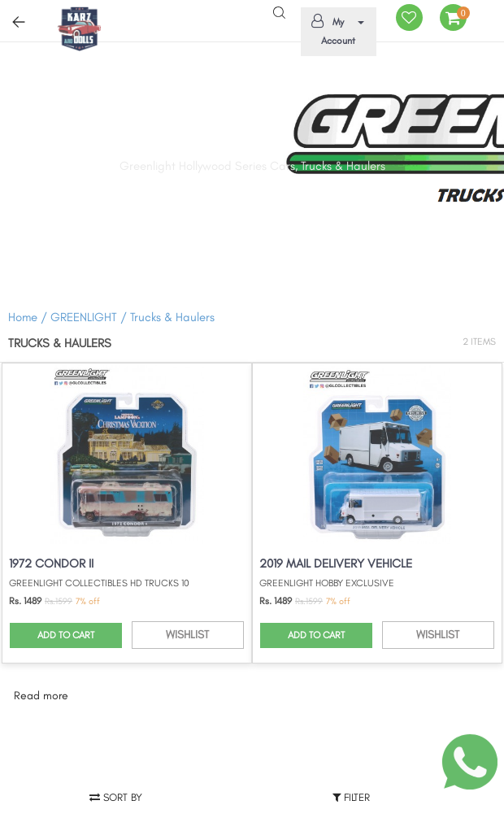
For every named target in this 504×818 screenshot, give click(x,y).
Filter (351, 797)
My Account (336, 30)
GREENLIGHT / (90, 317)
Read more (41, 696)
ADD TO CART (66, 635)
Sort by (116, 797)
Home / (28, 317)
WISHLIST (187, 635)
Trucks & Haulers (172, 317)
